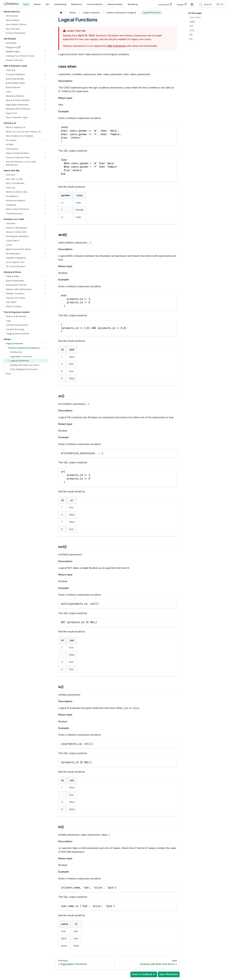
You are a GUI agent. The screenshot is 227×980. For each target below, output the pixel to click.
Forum (182, 4)
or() (191, 26)
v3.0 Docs (165, 4)
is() (191, 34)
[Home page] (61, 12)
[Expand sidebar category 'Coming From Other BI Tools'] (45, 56)
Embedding (60, 4)
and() (192, 22)
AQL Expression (117, 46)
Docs (26, 4)
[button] (26, 52)
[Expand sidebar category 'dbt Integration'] (45, 254)
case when (195, 17)
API (47, 4)
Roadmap (133, 4)
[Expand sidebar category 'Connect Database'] (45, 74)
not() (192, 30)
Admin (37, 4)
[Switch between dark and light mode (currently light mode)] (192, 4)
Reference (77, 4)
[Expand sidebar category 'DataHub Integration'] (45, 258)
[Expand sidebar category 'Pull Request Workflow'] (45, 236)
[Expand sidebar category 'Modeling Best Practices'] (45, 109)
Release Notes (115, 4)
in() (191, 39)
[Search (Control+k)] (212, 4)
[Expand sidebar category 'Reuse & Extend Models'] (45, 100)
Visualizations (95, 4)
